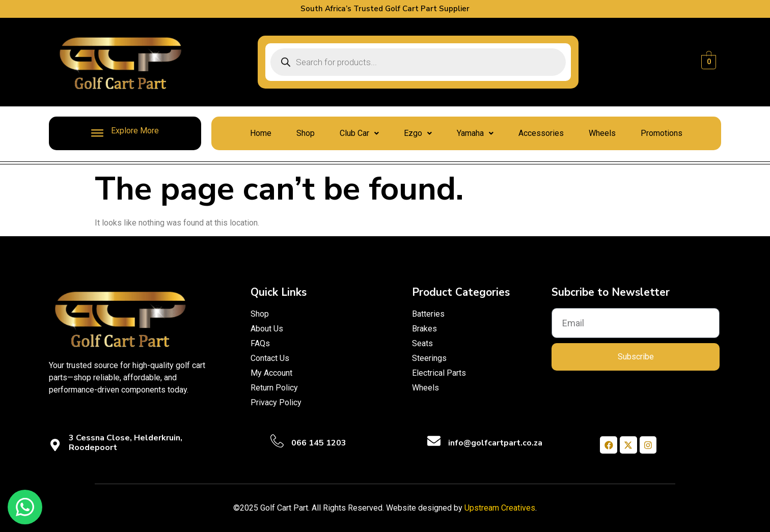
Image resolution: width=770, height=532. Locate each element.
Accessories (541, 133)
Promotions (662, 133)
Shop (306, 133)
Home (261, 133)
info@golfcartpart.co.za (495, 443)
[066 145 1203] (277, 441)
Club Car (359, 133)
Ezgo (418, 133)
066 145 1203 (319, 443)
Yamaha (475, 133)
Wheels (602, 133)
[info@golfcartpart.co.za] (434, 441)
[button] (359, 133)
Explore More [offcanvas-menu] (125, 132)
